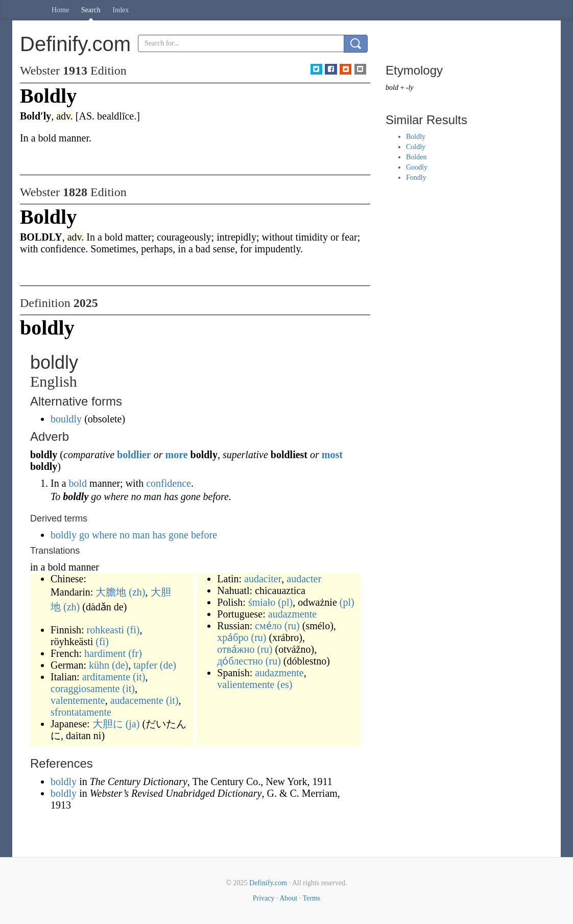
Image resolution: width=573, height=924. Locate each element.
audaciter (263, 579)
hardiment (105, 653)
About (288, 898)
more (176, 455)
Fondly (416, 177)
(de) (120, 665)
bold (78, 483)
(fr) (135, 653)
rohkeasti (105, 630)
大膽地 (111, 592)
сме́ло (268, 626)
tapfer (145, 665)
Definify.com (268, 883)
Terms (311, 898)
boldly (64, 781)
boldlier (134, 455)
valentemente (78, 700)
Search (91, 10)
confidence (169, 483)
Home (60, 10)
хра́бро (233, 637)
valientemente (246, 684)
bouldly (66, 419)
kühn (99, 665)
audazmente (293, 614)
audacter (304, 579)
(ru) (292, 626)
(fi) (133, 630)
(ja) (133, 724)
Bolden (416, 157)
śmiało (262, 602)
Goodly (417, 167)
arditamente (106, 677)
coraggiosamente (85, 689)
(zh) (137, 592)
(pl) (285, 602)
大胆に (108, 724)
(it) (139, 677)
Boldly (416, 137)
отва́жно (236, 649)
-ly (410, 88)
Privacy (264, 898)
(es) (284, 684)
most (332, 455)
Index (121, 10)
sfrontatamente (81, 712)
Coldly (416, 147)
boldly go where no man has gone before (134, 535)
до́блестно (240, 661)
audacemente (137, 700)
